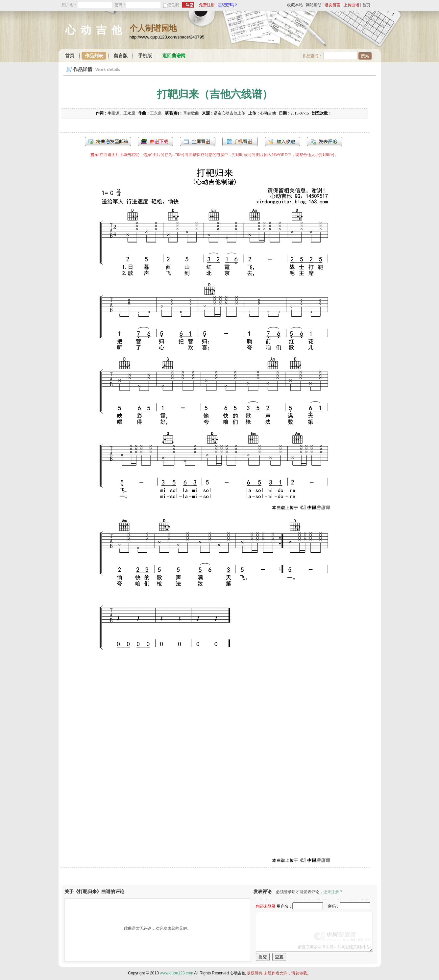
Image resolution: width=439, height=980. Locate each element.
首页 (366, 5)
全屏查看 (198, 142)
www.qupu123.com (176, 973)
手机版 (145, 56)
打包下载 (156, 142)
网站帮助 (314, 5)
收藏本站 (295, 5)
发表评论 (325, 142)
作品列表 (94, 56)
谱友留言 (332, 5)
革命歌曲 (191, 113)
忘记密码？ (228, 5)
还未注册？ (333, 892)
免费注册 (207, 5)
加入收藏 (282, 142)
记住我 (173, 5)
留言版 (121, 56)
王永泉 (156, 113)
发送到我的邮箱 (108, 142)
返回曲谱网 (174, 56)
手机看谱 (240, 142)
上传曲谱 (352, 5)
